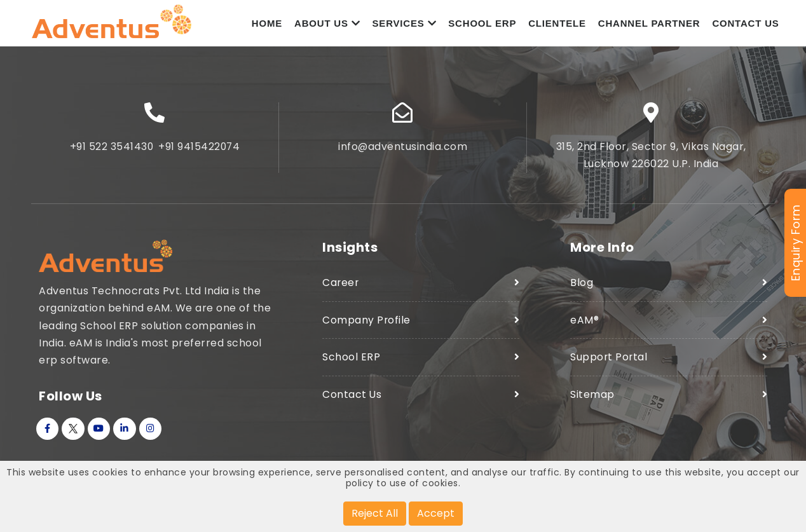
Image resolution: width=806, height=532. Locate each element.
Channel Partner (649, 25)
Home (267, 25)
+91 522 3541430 (111, 150)
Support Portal (609, 360)
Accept (436, 513)
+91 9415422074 (200, 150)
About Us (327, 25)
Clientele (557, 25)
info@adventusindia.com (403, 150)
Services (405, 25)
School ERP (482, 25)
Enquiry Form (796, 243)
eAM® (584, 323)
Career (341, 286)
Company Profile (367, 323)
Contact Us (745, 25)
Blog (582, 286)
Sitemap (592, 398)
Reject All (375, 513)
